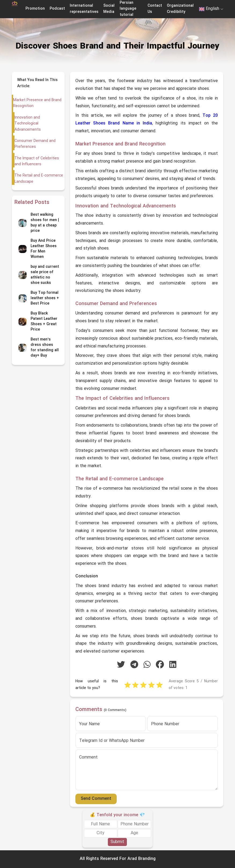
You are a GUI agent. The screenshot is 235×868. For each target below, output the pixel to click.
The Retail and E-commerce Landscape (38, 179)
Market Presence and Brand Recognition (37, 103)
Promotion (35, 9)
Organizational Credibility (180, 9)
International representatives (84, 9)
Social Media (109, 9)
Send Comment (96, 799)
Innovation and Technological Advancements (27, 124)
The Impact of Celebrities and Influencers (36, 161)
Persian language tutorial (128, 9)
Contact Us (155, 9)
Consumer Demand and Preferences (35, 144)
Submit (117, 842)
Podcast (57, 9)
